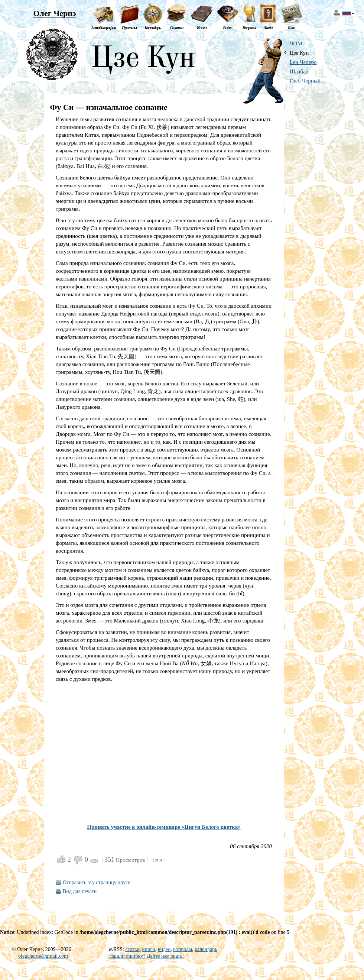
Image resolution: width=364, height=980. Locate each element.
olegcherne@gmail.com (43, 956)
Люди (268, 28)
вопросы (183, 949)
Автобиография (103, 28)
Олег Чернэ (54, 13)
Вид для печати (80, 891)
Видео (227, 28)
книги (149, 949)
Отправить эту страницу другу (97, 882)
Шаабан (299, 71)
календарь (206, 949)
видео (164, 949)
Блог (291, 28)
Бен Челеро (303, 62)
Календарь (152, 28)
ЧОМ (296, 43)
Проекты (129, 28)
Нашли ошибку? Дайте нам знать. (147, 956)
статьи (132, 949)
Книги (202, 28)
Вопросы (249, 28)
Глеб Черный (305, 81)
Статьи (176, 28)
